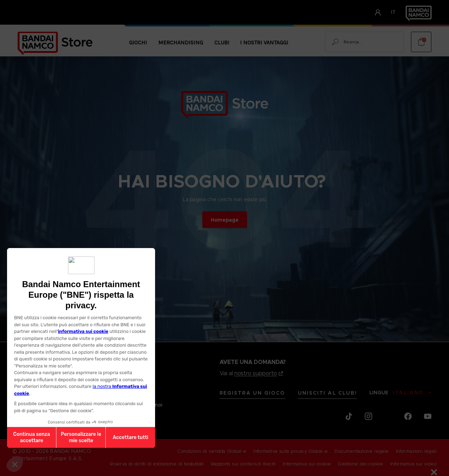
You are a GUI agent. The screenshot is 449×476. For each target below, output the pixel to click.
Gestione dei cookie (360, 464)
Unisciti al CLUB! (328, 393)
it (393, 12)
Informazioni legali (416, 451)
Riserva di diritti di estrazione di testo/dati (157, 464)
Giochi (138, 42)
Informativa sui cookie (307, 464)
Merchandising (181, 42)
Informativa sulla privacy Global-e (290, 451)
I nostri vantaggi (264, 42)
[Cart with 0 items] (421, 42)
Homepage (225, 220)
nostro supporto (256, 373)
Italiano (408, 392)
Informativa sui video (413, 464)
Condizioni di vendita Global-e (212, 451)
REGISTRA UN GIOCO (253, 393)
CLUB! (222, 42)
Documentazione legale (362, 451)
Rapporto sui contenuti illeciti (243, 464)
